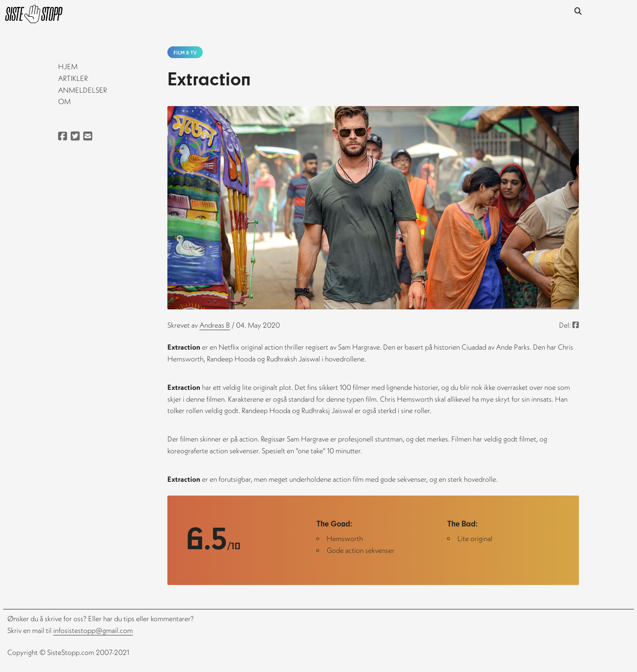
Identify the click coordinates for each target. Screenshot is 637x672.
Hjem (68, 66)
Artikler (73, 78)
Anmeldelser (82, 90)
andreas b (215, 325)
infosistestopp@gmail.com (93, 630)
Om (64, 101)
